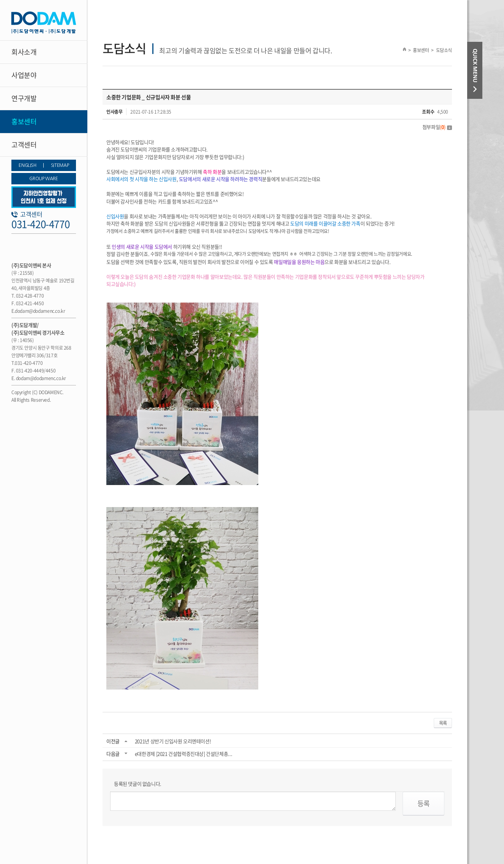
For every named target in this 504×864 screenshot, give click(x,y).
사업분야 (24, 75)
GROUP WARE (43, 179)
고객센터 (24, 145)
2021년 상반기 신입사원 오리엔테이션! (173, 741)
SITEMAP (60, 165)
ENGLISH (27, 165)
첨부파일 (437, 127)
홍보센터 (24, 121)
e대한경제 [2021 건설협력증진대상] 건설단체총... (183, 754)
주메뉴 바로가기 (0, 0)
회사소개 (24, 52)
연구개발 (24, 98)
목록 (443, 723)
